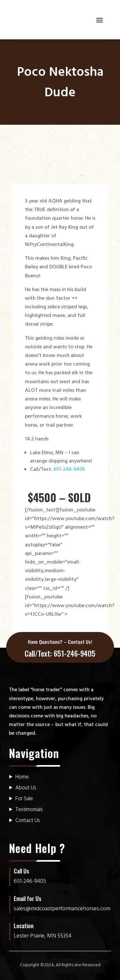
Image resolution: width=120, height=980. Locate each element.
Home (22, 777)
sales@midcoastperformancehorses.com (62, 909)
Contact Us (28, 821)
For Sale (24, 799)
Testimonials (29, 810)
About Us (26, 788)
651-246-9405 (69, 470)
